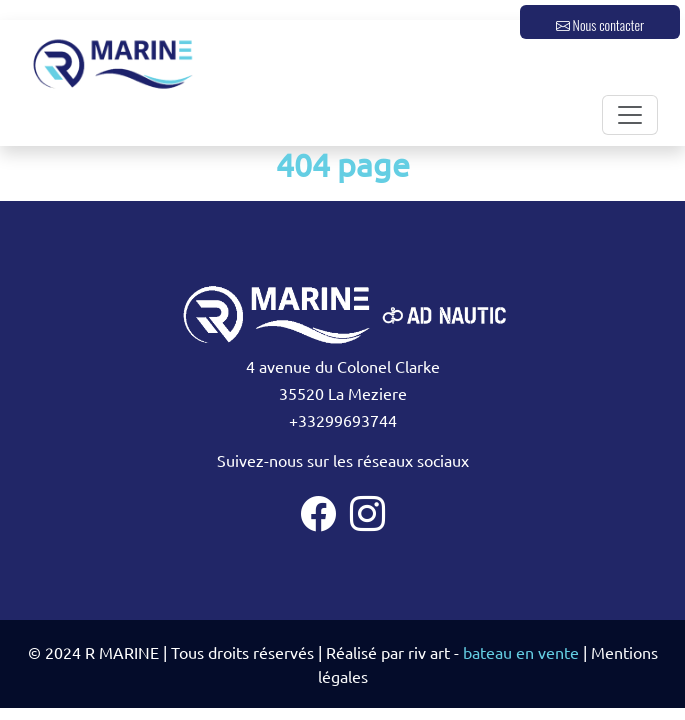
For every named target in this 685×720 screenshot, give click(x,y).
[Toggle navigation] (630, 115)
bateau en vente (521, 652)
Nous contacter (600, 24)
